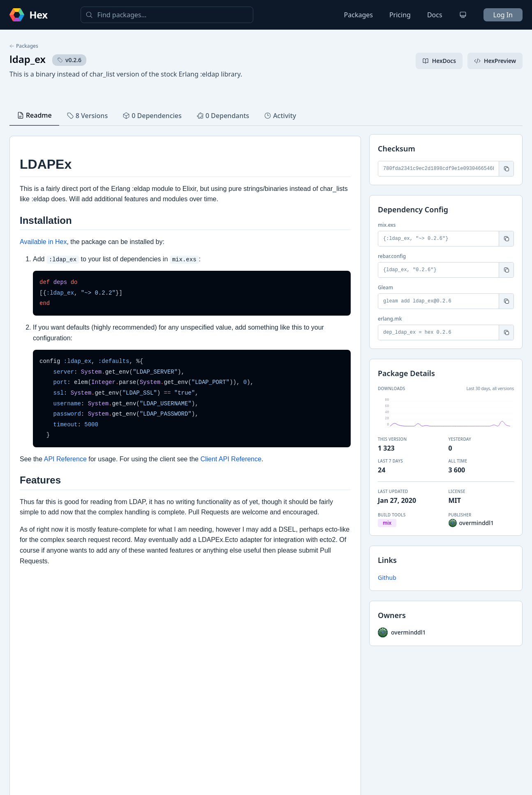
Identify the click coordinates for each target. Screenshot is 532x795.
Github (387, 578)
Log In (503, 15)
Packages (359, 15)
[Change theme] (463, 15)
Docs (435, 15)
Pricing (400, 15)
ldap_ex (28, 59)
